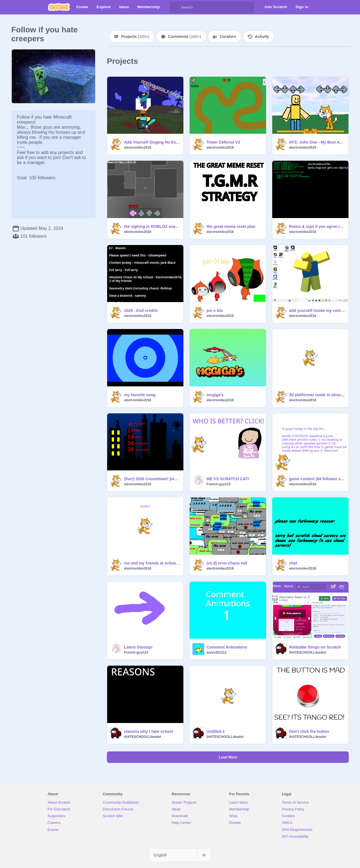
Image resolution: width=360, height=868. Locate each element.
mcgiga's (215, 395)
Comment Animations (227, 647)
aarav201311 (216, 652)
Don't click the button (309, 731)
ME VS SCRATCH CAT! (228, 479)
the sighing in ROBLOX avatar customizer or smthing (152, 226)
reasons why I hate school (148, 731)
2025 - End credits (141, 311)
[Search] (175, 7)
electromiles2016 (138, 148)
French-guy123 (218, 484)
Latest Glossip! (138, 647)
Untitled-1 (216, 731)
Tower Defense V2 (223, 142)
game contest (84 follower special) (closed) (317, 479)
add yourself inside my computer (317, 311)
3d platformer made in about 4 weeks (317, 395)
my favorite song (140, 395)
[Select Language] (180, 855)
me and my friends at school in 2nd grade (152, 563)
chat (293, 563)
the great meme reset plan (231, 226)
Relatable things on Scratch (315, 647)
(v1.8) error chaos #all (227, 563)
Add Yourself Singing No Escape (152, 142)
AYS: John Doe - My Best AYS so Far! (317, 142)
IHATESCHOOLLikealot (308, 652)
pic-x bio (215, 311)
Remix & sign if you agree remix (317, 226)
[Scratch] (59, 7)
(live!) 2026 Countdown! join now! (152, 479)
